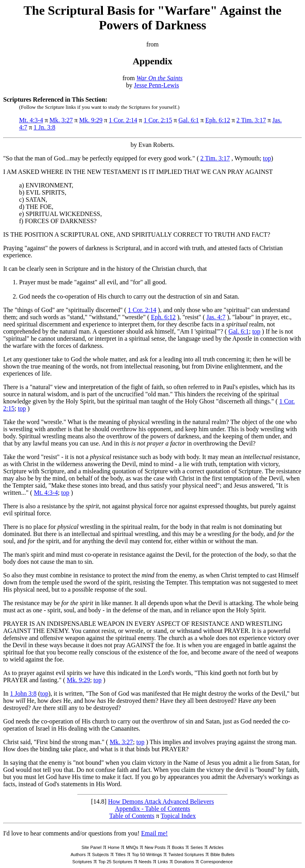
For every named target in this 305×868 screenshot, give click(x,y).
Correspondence (217, 862)
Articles (216, 847)
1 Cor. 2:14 (123, 120)
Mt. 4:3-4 (31, 120)
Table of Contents (132, 816)
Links (163, 862)
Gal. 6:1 (189, 120)
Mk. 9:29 (91, 120)
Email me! (154, 833)
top (267, 158)
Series (196, 847)
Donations (184, 862)
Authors (78, 854)
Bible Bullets (223, 854)
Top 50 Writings (147, 854)
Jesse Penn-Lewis (156, 85)
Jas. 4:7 (216, 317)
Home (113, 847)
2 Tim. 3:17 (251, 120)
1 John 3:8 (23, 693)
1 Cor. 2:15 (158, 120)
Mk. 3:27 (61, 120)
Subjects (100, 854)
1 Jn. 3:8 (45, 127)
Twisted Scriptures (186, 854)
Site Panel (91, 847)
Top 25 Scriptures (116, 862)
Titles (120, 854)
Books (178, 847)
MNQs (132, 847)
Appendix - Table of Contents (152, 809)
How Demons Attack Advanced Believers (161, 801)
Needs (145, 862)
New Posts (155, 847)
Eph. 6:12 (218, 120)
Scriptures (82, 862)
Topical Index (178, 816)
